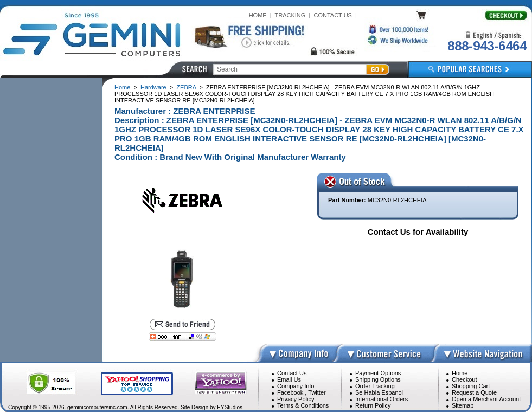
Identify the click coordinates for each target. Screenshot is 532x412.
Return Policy (373, 405)
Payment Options (378, 373)
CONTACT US (333, 15)
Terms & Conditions (303, 405)
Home (122, 87)
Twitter (317, 392)
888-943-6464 (487, 46)
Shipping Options (378, 379)
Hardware (153, 87)
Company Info (296, 386)
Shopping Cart (471, 386)
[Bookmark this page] (182, 337)
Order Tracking (375, 386)
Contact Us (292, 373)
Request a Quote (474, 392)
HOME (258, 15)
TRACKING (290, 15)
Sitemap (463, 405)
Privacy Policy (296, 399)
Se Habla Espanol (379, 392)
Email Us (289, 379)
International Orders (382, 399)
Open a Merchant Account (486, 399)
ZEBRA (186, 87)
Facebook (290, 392)
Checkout (464, 379)
